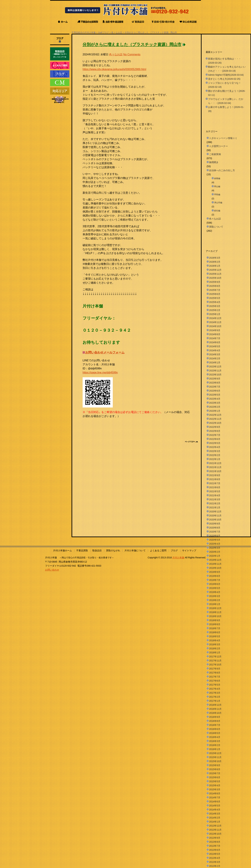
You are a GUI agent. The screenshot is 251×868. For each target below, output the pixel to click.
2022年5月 (215, 443)
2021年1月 (215, 508)
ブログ (174, 550)
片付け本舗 (178, 558)
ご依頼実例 (215, 154)
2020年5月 (215, 540)
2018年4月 (215, 640)
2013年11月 (215, 830)
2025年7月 (215, 290)
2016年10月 (215, 713)
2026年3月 (215, 258)
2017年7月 (215, 677)
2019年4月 (215, 592)
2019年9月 (215, 572)
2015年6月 (215, 777)
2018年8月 (215, 624)
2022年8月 (215, 431)
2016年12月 (215, 705)
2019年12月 (215, 560)
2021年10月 (215, 471)
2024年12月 (215, 318)
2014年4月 (215, 810)
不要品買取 (82, 550)
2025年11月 (215, 274)
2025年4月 (215, 302)
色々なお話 (117, 32)
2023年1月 (215, 411)
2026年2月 (215, 262)
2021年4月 (215, 495)
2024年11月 (215, 322)
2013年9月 (215, 838)
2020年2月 (215, 552)
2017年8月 (215, 673)
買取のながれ (113, 550)
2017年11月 (215, 661)
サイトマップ (189, 550)
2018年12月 (215, 608)
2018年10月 (215, 616)
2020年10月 (215, 520)
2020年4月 (215, 544)
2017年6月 (215, 681)
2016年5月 (215, 733)
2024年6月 (215, 342)
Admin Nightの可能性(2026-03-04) (226, 75)
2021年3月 (215, 499)
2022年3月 (215, 451)
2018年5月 (215, 636)
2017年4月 (215, 689)
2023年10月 (215, 375)
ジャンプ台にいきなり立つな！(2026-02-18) (225, 85)
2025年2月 (215, 310)
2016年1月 (215, 749)
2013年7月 (215, 846)
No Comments (132, 54)
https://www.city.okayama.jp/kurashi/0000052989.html (114, 69)
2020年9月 (215, 524)
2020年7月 (215, 532)
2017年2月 (215, 697)
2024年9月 (215, 330)
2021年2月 (215, 503)
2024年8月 (215, 334)
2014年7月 (215, 798)
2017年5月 (215, 685)
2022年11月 (215, 419)
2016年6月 (215, 729)
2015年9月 (215, 765)
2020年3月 (215, 548)
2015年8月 (215, 769)
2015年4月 (215, 785)
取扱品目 (97, 550)
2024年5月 (215, 346)
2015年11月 (215, 757)
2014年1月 (215, 822)
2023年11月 (215, 371)
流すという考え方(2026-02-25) (224, 79)
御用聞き (214, 162)
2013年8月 (215, 842)
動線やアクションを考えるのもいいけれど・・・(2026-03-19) (227, 69)
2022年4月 (215, 447)
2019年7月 (215, 580)
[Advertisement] (144, 426)
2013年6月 (215, 850)
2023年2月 (215, 407)
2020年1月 (215, 556)
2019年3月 (215, 596)
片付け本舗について (135, 550)
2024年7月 (215, 338)
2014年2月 (215, 818)
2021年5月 (215, 491)
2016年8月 (215, 721)
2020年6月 (215, 536)
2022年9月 (215, 427)
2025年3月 (215, 306)
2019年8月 (215, 576)
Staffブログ (103, 32)
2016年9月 (215, 717)
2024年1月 (215, 363)
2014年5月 (215, 806)
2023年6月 (215, 391)
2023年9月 (215, 379)
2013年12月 (215, 826)
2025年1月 (215, 314)
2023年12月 (215, 367)
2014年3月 (215, 814)
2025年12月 (215, 270)
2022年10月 (215, 423)
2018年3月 (215, 644)
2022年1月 (215, 459)
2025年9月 (215, 282)
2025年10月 (215, 278)
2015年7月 (215, 773)
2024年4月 (215, 350)
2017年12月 (215, 657)
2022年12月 (215, 415)
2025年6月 (215, 294)
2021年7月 (215, 483)
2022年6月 (215, 439)
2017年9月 (215, 669)
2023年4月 (215, 399)
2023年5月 (215, 395)
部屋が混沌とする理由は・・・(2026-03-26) (225, 61)
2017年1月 (215, 701)
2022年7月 (215, 435)
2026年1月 (215, 266)
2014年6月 (215, 802)
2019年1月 (215, 604)
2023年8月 (215, 383)
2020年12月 (215, 512)
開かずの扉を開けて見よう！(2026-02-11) (227, 93)
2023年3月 (215, 403)
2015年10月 (215, 761)
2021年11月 (215, 467)
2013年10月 (215, 834)
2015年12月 (215, 753)
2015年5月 (215, 781)
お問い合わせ (52, 570)
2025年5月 (215, 298)
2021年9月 (215, 475)
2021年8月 (215, 479)
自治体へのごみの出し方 (222, 170)
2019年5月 (215, 588)
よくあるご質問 (158, 550)
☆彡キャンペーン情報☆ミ (223, 138)
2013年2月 (215, 866)
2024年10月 (215, 326)
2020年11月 (215, 516)
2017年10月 (215, 665)
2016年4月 (215, 737)
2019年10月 (215, 568)
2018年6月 (215, 632)
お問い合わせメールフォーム (105, 352)
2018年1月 (215, 653)
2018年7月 (215, 628)
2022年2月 (215, 455)
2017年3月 (215, 693)
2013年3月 (215, 862)
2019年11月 (215, 564)
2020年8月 (215, 528)
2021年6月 (215, 487)
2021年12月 (215, 463)
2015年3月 (215, 789)
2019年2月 (215, 600)
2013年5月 (215, 854)
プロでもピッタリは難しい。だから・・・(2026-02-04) (226, 101)
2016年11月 (215, 709)
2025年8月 (215, 286)
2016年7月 (215, 725)
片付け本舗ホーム (62, 550)
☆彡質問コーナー (218, 146)
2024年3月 (215, 354)
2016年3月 (215, 741)
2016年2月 (215, 745)
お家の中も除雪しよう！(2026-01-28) (226, 109)
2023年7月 (215, 387)
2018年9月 (215, 620)
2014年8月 (215, 793)
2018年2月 (215, 648)
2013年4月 (215, 858)
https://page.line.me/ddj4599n (100, 372)
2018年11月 (215, 612)
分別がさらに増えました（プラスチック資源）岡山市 (151, 32)
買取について (216, 227)
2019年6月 (215, 584)
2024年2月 (215, 358)
